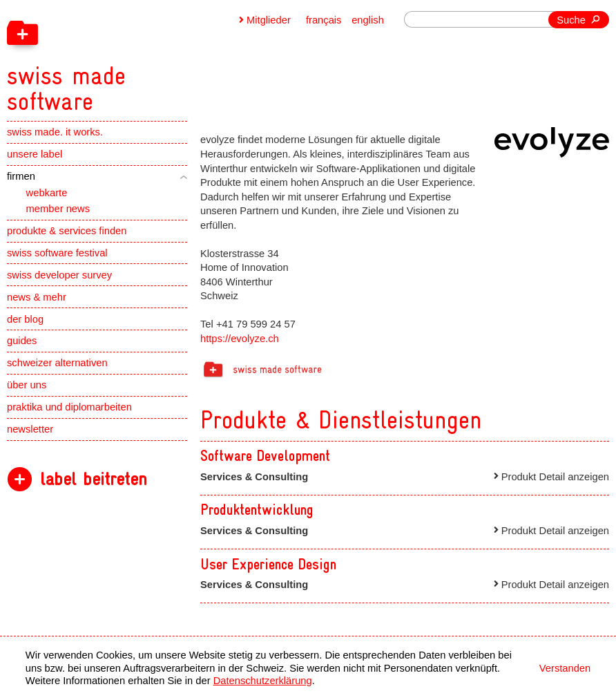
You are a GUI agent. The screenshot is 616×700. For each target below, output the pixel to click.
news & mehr (37, 297)
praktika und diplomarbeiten (69, 407)
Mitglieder (269, 20)
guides (22, 341)
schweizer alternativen (57, 363)
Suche (571, 20)
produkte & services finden (67, 231)
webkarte (47, 193)
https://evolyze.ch (240, 339)
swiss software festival (57, 253)
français (324, 20)
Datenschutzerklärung (263, 681)
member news (58, 209)
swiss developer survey (59, 275)
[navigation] (134, 57)
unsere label (35, 154)
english (368, 20)
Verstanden (565, 668)
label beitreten (94, 479)
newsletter (30, 429)
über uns (27, 385)
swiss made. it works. (55, 132)
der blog (25, 319)
